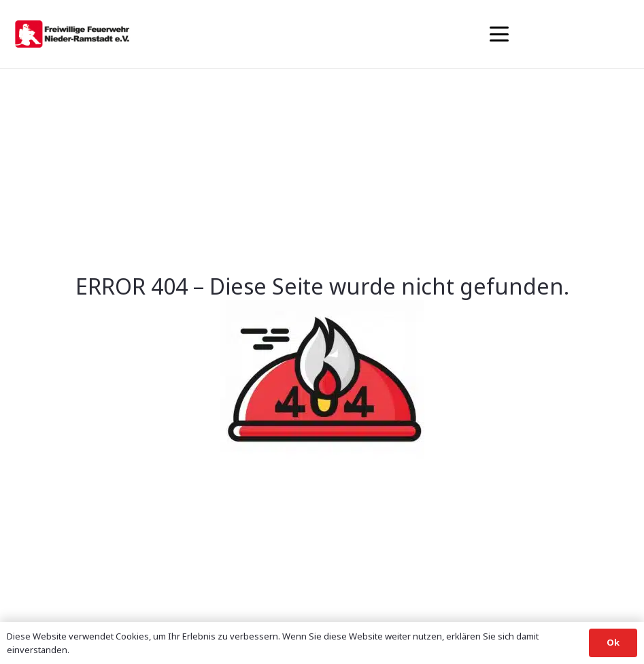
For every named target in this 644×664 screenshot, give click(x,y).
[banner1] (72, 34)
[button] (499, 34)
